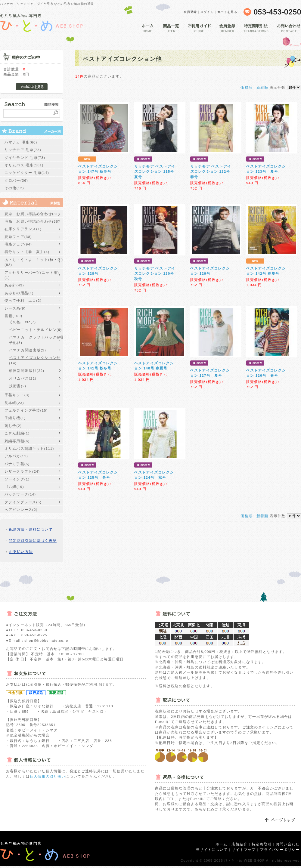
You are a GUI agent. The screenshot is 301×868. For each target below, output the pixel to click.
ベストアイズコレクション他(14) (35, 360)
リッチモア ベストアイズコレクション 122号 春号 (212, 171)
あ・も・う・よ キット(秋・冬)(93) (34, 262)
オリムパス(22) (23, 378)
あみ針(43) (14, 285)
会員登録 (190, 12)
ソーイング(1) (17, 479)
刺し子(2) (13, 426)
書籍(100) (13, 316)
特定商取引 (262, 844)
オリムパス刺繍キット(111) (29, 448)
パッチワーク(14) (20, 494)
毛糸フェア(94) (18, 244)
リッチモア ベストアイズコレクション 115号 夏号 (155, 171)
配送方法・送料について (31, 529)
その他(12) (14, 188)
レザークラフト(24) (22, 471)
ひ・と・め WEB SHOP (245, 860)
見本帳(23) (14, 403)
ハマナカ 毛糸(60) (21, 142)
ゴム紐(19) (14, 487)
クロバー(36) (16, 180)
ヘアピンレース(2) (21, 510)
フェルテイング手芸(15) (26, 410)
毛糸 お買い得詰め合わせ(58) (32, 221)
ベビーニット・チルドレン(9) (36, 330)
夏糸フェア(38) (18, 237)
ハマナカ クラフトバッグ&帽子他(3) (36, 340)
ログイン (207, 12)
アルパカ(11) (16, 456)
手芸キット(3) (17, 395)
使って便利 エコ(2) (23, 300)
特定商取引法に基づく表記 (33, 541)
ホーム (221, 844)
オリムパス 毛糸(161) (24, 165)
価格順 (246, 87)
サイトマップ (244, 849)
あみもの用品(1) (19, 293)
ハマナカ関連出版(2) (28, 350)
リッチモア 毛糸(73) (23, 150)
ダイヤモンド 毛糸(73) (25, 158)
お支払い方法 (21, 552)
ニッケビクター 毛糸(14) (27, 173)
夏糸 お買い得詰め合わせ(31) (32, 214)
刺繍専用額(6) (17, 441)
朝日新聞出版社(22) (27, 371)
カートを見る (227, 12)
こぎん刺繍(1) (17, 433)
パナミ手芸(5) (17, 464)
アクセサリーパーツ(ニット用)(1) (32, 275)
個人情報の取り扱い (48, 776)
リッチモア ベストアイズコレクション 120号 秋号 (155, 273)
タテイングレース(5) (23, 502)
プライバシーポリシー (280, 849)
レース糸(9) (15, 308)
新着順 (262, 87)
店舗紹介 (239, 844)
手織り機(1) (15, 418)
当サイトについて (212, 849)
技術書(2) (18, 386)
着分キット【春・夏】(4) (27, 252)
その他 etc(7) (22, 322)
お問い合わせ (288, 844)
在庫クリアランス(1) (23, 229)
